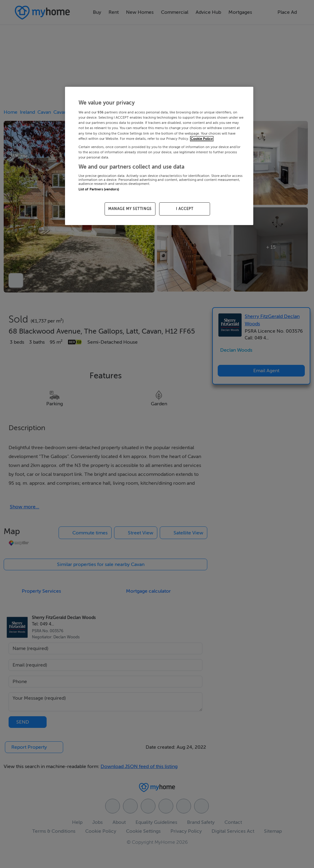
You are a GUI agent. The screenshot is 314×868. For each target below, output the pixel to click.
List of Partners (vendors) (99, 189)
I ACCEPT (185, 209)
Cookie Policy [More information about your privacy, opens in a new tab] (202, 139)
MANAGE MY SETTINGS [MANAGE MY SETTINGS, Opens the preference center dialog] (130, 209)
